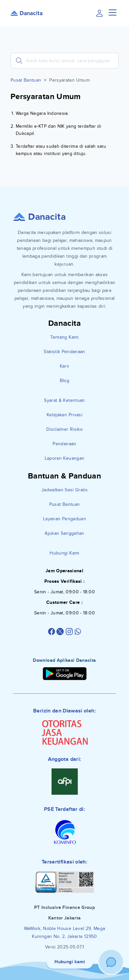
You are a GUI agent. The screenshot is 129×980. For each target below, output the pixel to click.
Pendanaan (64, 444)
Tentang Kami (64, 337)
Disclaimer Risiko (64, 429)
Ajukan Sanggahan (64, 533)
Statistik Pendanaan (64, 352)
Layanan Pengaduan (64, 519)
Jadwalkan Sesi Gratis (64, 490)
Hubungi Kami (64, 553)
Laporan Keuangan (65, 458)
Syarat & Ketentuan (64, 400)
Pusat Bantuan (26, 80)
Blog (64, 381)
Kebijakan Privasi (64, 415)
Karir (65, 366)
